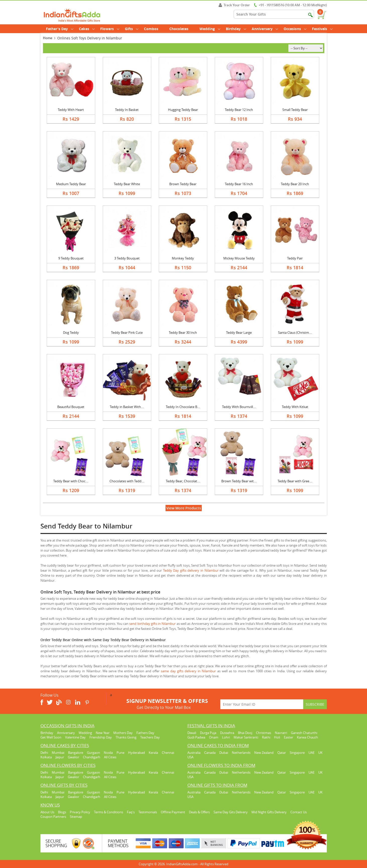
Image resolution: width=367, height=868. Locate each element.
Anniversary (265, 29)
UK (320, 753)
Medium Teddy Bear (71, 184)
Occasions (295, 29)
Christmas (264, 733)
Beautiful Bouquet (71, 407)
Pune (120, 753)
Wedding (210, 29)
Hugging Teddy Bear (183, 110)
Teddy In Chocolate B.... (183, 407)
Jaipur (60, 757)
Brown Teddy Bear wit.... (239, 481)
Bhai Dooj (245, 733)
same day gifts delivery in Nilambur (188, 671)
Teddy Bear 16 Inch (239, 184)
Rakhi (266, 737)
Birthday (236, 29)
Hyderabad (137, 753)
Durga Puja (208, 733)
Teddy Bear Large (239, 332)
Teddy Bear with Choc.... (71, 481)
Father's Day (60, 29)
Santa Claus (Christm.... (295, 332)
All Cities (110, 757)
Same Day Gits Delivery (231, 812)
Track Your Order (234, 5)
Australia (194, 753)
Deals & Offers (199, 812)
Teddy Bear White (127, 184)
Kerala (153, 753)
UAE (311, 753)
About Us (47, 812)
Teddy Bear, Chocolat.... (183, 481)
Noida (108, 753)
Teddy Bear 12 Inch (239, 110)
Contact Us (299, 812)
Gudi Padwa (196, 737)
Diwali (192, 733)
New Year (103, 733)
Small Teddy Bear (295, 110)
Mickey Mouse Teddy (239, 258)
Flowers (110, 29)
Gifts (132, 29)
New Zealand (264, 753)
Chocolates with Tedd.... (127, 481)
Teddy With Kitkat (295, 407)
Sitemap (76, 817)
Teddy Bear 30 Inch (183, 332)
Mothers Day (123, 733)
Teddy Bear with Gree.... (295, 481)
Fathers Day (145, 733)
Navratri (281, 733)
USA (190, 757)
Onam (214, 737)
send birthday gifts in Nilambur (152, 624)
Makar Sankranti (246, 737)
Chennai (168, 753)
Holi (277, 737)
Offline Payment (173, 812)
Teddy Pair (295, 258)
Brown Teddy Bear (183, 184)
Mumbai (58, 753)
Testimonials (148, 812)
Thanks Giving (126, 737)
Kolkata (46, 757)
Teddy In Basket (127, 110)
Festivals (322, 29)
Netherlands (241, 753)
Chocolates (179, 29)
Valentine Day (75, 737)
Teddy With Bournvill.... (239, 407)
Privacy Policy (80, 812)
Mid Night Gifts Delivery (269, 812)
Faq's (131, 812)
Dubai (224, 753)
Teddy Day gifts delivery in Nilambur (191, 570)
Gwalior (73, 757)
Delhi (44, 753)
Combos (151, 29)
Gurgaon (93, 753)
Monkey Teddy (183, 258)
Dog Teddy (71, 332)
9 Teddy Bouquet (71, 258)
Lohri (226, 737)
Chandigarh (92, 757)
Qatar (282, 753)
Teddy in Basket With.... (127, 407)
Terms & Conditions (109, 812)
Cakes (87, 29)
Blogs (62, 812)
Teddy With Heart (71, 110)
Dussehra (227, 733)
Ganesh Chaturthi (304, 733)
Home (48, 38)
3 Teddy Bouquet (127, 258)
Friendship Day (101, 737)
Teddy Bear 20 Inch (295, 184)
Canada (210, 753)
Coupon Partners (53, 817)
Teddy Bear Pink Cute (127, 332)
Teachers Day (150, 737)
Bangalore (76, 753)
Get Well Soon (51, 737)
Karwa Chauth (307, 737)
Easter (289, 737)
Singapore (297, 753)
